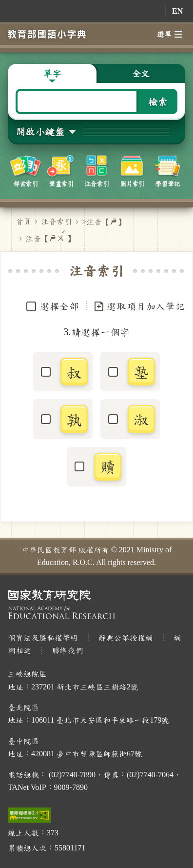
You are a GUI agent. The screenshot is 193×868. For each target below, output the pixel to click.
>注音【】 (104, 222)
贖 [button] (108, 466)
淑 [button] (141, 419)
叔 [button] (74, 372)
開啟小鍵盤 (40, 131)
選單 (170, 34)
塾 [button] (141, 372)
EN (177, 11)
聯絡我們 (67, 650)
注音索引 (57, 221)
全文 (141, 73)
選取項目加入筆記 (139, 306)
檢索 (158, 101)
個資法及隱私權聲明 (43, 637)
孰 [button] (74, 419)
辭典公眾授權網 (126, 637)
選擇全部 (59, 306)
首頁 (23, 221)
